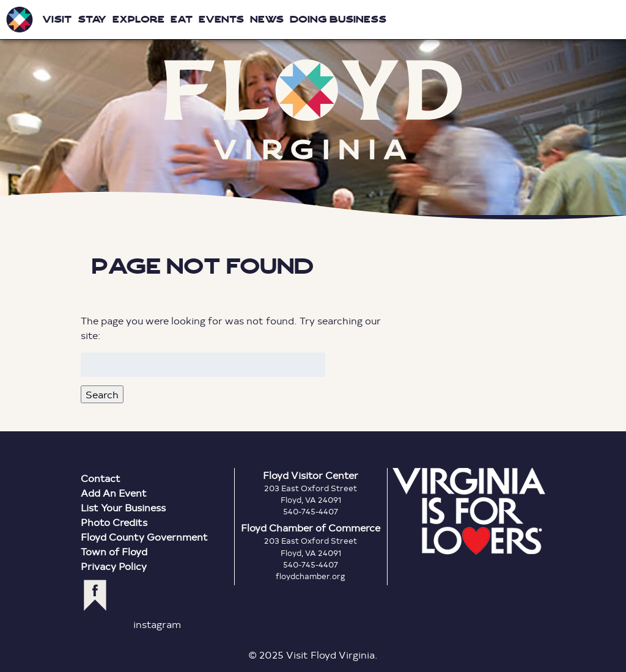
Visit (57, 19)
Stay (92, 19)
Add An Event (114, 493)
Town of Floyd (114, 551)
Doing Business (338, 19)
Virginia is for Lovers (469, 511)
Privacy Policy (114, 566)
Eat (182, 19)
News (267, 19)
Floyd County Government (144, 537)
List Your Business (123, 507)
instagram (157, 624)
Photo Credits (114, 522)
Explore (138, 19)
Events (221, 19)
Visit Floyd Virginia (20, 20)
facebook (95, 595)
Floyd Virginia (313, 110)
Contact (101, 478)
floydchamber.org (311, 576)
